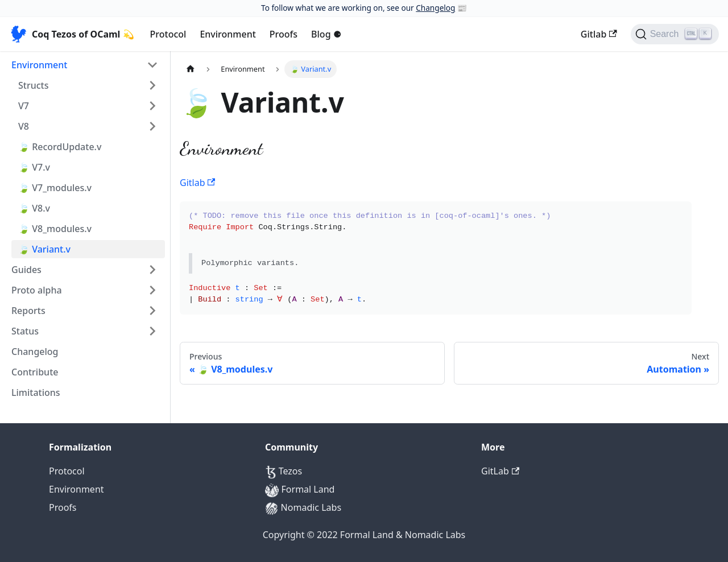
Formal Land (300, 489)
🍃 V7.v (34, 167)
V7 (24, 106)
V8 (24, 126)
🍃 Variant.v (44, 249)
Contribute (35, 372)
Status (25, 331)
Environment (227, 34)
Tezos (284, 471)
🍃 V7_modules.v (55, 188)
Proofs (284, 34)
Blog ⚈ (326, 34)
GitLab (500, 471)
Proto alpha (37, 290)
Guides (26, 270)
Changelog (435, 8)
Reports (28, 311)
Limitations (36, 392)
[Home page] (191, 69)
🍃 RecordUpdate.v (60, 147)
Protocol (168, 34)
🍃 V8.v (34, 208)
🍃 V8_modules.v (55, 229)
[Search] (675, 34)
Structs (34, 85)
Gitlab (599, 34)
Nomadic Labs (303, 507)
